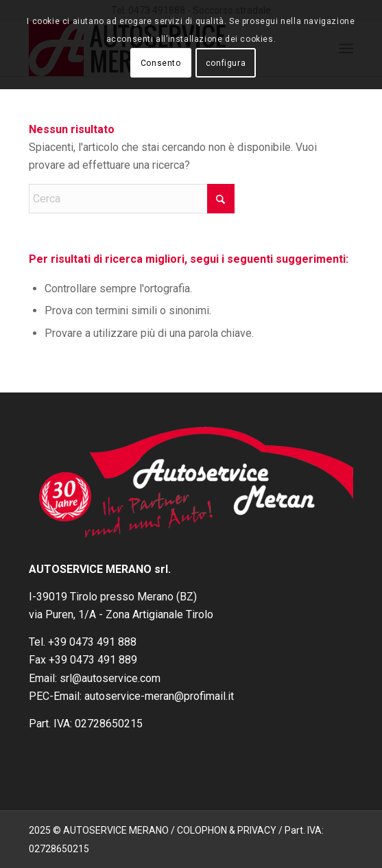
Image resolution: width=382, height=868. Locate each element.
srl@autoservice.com (110, 678)
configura (226, 63)
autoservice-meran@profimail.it (159, 696)
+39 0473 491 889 (93, 660)
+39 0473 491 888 (92, 642)
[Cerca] (132, 199)
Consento (161, 63)
